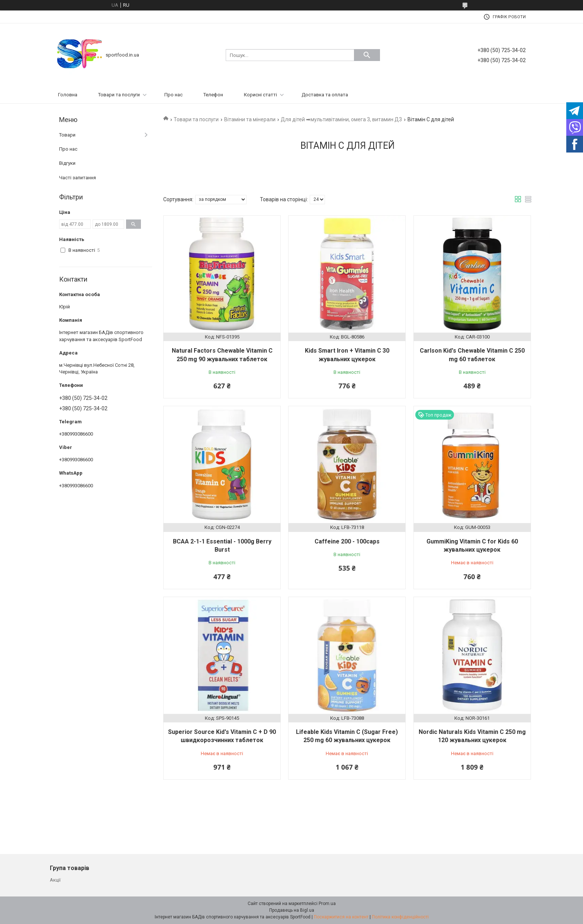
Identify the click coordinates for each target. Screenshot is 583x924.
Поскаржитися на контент (341, 917)
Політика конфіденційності (400, 917)
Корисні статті (260, 95)
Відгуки (67, 163)
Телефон (213, 95)
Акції (55, 880)
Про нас (173, 95)
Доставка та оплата (325, 95)
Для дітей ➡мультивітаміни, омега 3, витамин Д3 (341, 119)
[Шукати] (367, 55)
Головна (68, 95)
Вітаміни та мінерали (250, 119)
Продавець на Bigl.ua (292, 910)
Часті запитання (78, 178)
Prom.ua (327, 904)
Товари (67, 135)
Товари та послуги (119, 95)
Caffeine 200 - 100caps (347, 541)
